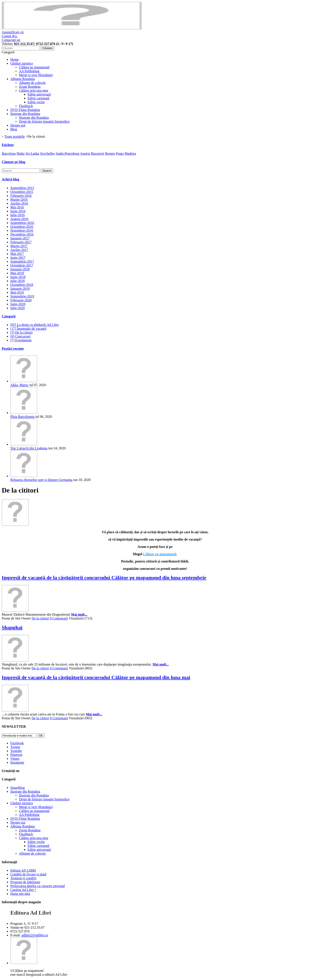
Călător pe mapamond (34, 67)
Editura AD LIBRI (23, 870)
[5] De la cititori (22, 332)
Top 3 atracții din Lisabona (29, 448)
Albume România (22, 79)
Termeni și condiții (23, 878)
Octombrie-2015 (22, 192)
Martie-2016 (19, 200)
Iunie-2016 (18, 211)
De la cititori (40, 618)
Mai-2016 (17, 207)
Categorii (9, 316)
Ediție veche (36, 102)
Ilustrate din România (25, 114)
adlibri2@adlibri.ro (35, 935)
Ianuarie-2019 (20, 289)
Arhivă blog (10, 179)
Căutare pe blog (13, 162)
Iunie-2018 (18, 277)
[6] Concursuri (20, 336)
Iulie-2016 (18, 215)
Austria (85, 153)
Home (15, 59)
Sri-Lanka (32, 153)
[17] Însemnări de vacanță (28, 329)
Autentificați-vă (13, 32)
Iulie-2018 (18, 281)
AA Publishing (29, 71)
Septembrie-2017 (22, 261)
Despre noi (18, 125)
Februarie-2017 (21, 242)
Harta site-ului (20, 894)
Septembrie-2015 (22, 188)
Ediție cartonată (38, 98)
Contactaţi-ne (11, 40)
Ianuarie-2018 (20, 269)
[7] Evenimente (21, 340)
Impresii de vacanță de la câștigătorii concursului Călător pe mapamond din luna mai (96, 677)
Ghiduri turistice (22, 63)
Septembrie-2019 (22, 296)
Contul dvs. (10, 36)
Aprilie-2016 (19, 203)
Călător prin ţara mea (34, 90)
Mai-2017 (17, 254)
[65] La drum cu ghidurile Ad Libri (35, 325)
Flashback (26, 106)
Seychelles (47, 153)
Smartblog (18, 788)
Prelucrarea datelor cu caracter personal (38, 886)
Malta (21, 153)
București (98, 153)
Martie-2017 (19, 246)
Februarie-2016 (21, 196)
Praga (120, 153)
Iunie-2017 (18, 258)
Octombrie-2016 (22, 227)
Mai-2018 (17, 273)
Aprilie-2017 (19, 250)
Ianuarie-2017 (20, 238)
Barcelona (9, 153)
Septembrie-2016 (22, 223)
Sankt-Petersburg (68, 153)
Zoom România (30, 87)
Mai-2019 (17, 292)
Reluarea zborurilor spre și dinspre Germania (41, 480)
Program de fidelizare (25, 882)
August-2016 (19, 219)
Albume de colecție (32, 83)
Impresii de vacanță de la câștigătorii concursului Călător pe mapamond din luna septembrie (104, 578)
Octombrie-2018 (22, 285)
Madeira (130, 153)
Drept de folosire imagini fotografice (44, 121)
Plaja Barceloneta (22, 417)
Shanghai (12, 627)
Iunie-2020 (18, 304)
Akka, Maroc (19, 385)
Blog (14, 129)
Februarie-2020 (21, 300)
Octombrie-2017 (22, 265)
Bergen (110, 153)
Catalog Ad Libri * (23, 890)
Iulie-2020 (18, 308)
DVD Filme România (25, 110)
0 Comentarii (59, 618)
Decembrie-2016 (22, 234)
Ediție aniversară (39, 94)
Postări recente (13, 349)
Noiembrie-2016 (22, 230)
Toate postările (15, 136)
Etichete (8, 145)
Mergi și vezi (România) (36, 75)
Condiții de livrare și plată (28, 874)
